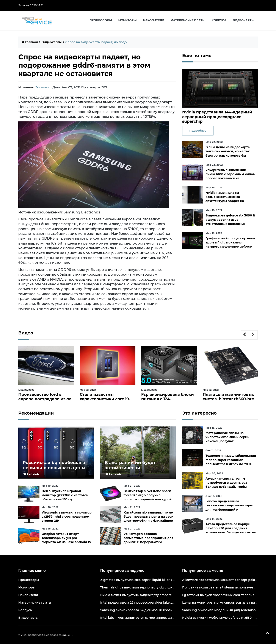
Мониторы (128, 20)
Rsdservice (36, 635)
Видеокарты (244, 20)
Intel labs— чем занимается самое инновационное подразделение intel (158, 618)
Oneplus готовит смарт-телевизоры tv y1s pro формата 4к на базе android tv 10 (66, 540)
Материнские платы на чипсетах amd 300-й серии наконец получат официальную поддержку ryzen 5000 (227, 441)
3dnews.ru (43, 87)
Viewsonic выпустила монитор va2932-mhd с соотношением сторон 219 (67, 517)
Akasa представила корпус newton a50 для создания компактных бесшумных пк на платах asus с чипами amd (231, 530)
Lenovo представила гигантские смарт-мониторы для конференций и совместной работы (229, 507)
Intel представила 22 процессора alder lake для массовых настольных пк (159, 603)
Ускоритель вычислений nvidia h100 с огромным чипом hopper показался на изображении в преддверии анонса (230, 178)
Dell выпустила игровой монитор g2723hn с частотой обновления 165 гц (65, 495)
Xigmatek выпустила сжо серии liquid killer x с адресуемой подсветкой (158, 580)
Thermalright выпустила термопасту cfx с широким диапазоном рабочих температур (169, 587)
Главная (30, 42)
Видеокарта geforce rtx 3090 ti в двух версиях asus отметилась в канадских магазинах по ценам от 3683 (230, 222)
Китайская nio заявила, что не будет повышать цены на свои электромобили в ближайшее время (149, 519)
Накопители (154, 20)
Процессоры (101, 20)
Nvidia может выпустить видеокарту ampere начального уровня (152, 595)
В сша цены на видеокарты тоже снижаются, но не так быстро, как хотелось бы (228, 151)
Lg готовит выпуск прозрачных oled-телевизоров (222, 595)
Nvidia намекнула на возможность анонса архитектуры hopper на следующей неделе (225, 199)
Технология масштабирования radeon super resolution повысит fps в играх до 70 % (231, 460)
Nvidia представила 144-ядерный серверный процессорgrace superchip (217, 117)
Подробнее (198, 130)
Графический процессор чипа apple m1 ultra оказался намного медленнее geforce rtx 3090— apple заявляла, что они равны (230, 247)
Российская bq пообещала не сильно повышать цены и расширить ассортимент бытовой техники (54, 470)
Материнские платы (188, 20)
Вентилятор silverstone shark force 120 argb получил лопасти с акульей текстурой (148, 495)
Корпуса (219, 20)
